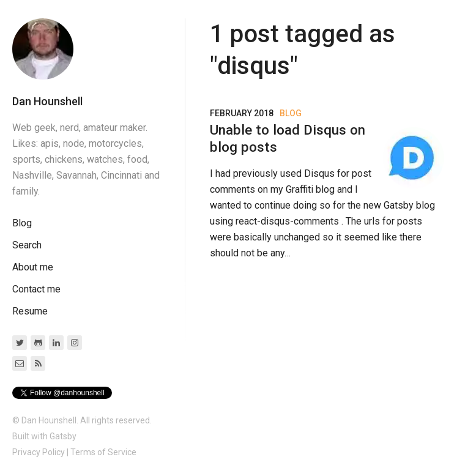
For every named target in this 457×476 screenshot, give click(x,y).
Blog (22, 223)
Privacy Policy (39, 452)
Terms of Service (103, 452)
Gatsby (63, 436)
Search (27, 245)
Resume (30, 311)
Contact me (36, 289)
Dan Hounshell (47, 101)
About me (33, 267)
